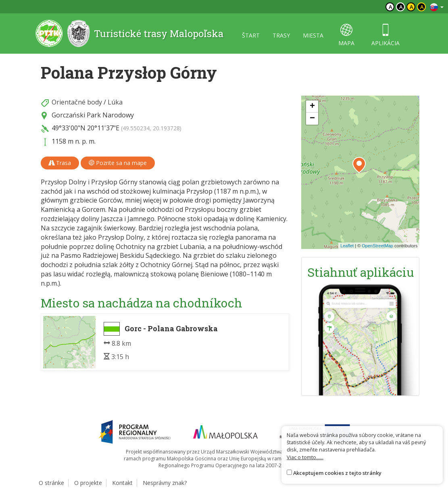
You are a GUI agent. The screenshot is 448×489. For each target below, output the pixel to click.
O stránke (51, 483)
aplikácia (385, 35)
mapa (346, 35)
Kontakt (122, 483)
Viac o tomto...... (305, 457)
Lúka (115, 102)
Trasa (60, 163)
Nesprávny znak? (165, 483)
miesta (313, 35)
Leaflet (347, 246)
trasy (281, 35)
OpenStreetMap (377, 246)
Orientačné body (77, 102)
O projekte (88, 483)
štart (251, 35)
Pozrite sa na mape (118, 163)
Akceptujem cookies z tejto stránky (337, 473)
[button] (359, 165)
